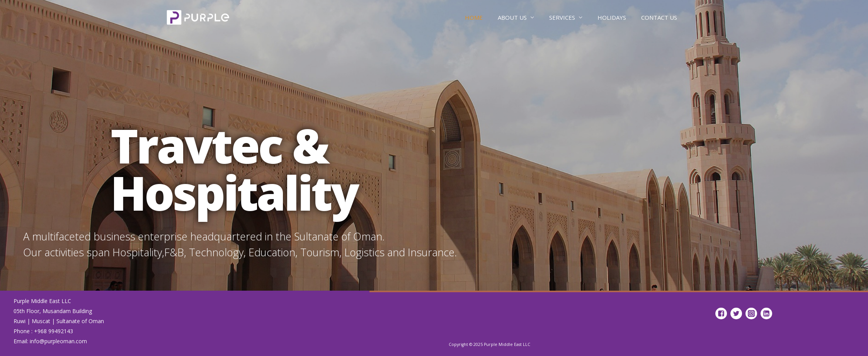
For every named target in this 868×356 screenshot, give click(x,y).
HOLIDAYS (612, 17)
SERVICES (562, 17)
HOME (474, 17)
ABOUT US (512, 17)
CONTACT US (659, 17)
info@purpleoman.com (58, 341)
